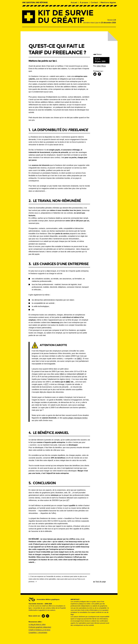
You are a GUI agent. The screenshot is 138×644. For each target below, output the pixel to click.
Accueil (74, 3)
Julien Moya (101, 66)
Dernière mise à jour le (100, 23)
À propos (84, 3)
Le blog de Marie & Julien (37, 624)
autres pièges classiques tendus (75, 418)
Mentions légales (108, 3)
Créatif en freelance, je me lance (39, 630)
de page (101, 582)
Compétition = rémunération (38, 633)
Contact (94, 3)
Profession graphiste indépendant (40, 627)
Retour (100, 54)
